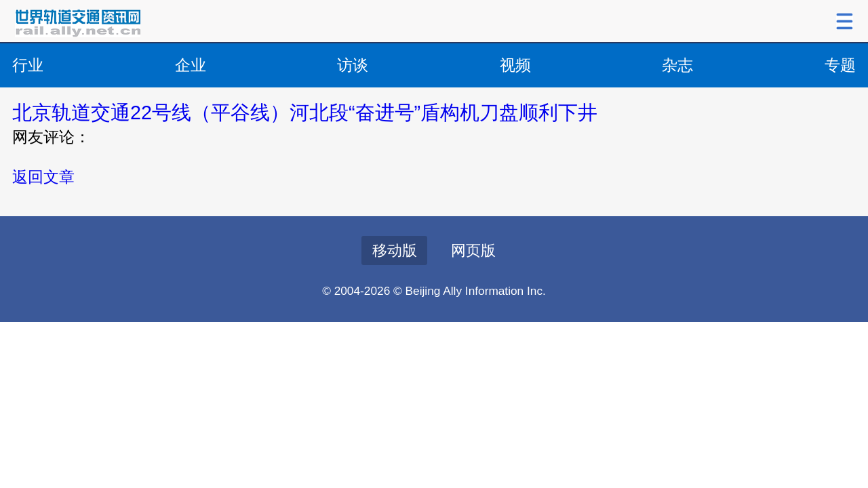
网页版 (473, 250)
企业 (191, 65)
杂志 (677, 65)
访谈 (353, 65)
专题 (840, 65)
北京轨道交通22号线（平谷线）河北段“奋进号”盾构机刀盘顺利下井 (305, 113)
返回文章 (43, 177)
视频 (515, 65)
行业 (28, 65)
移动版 (395, 250)
